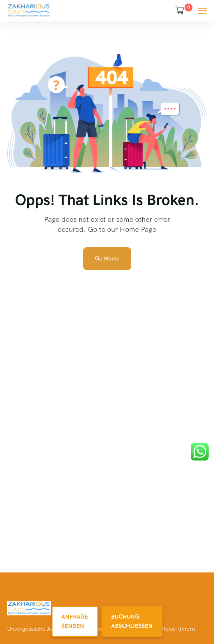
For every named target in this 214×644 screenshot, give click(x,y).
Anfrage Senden (75, 621)
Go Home (107, 258)
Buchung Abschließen (132, 621)
